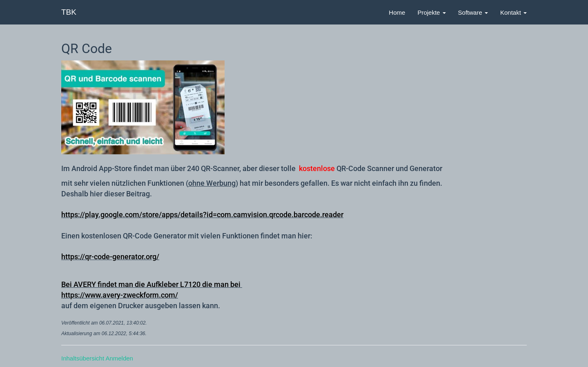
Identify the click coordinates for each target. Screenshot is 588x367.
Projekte (431, 12)
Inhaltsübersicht (83, 358)
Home (397, 12)
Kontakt (513, 12)
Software (473, 12)
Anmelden (119, 358)
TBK (69, 12)
